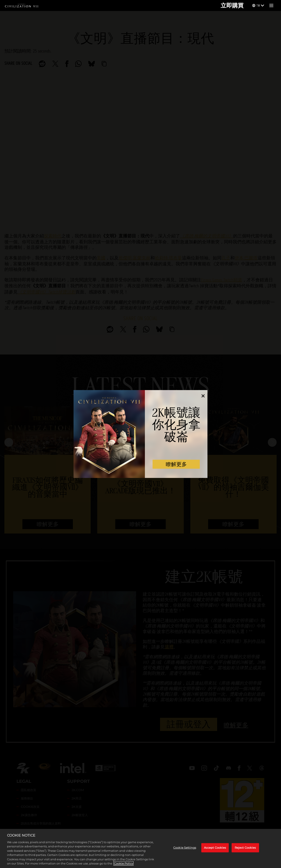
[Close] (203, 398)
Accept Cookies (215, 848)
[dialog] (140, 434)
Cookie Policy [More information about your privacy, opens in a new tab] (123, 863)
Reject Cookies (245, 848)
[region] (140, 848)
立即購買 (232, 5)
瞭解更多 (176, 464)
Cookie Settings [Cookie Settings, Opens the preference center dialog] (185, 848)
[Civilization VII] (22, 5)
